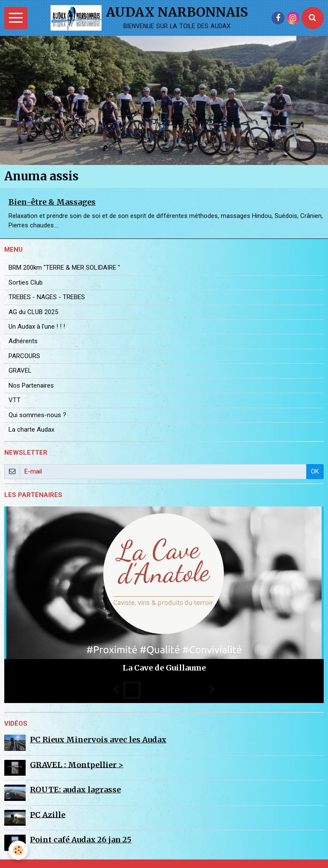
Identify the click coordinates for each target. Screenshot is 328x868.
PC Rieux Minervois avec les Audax (98, 740)
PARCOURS (24, 356)
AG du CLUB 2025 (33, 312)
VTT (15, 400)
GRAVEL (20, 371)
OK (315, 471)
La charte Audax (31, 430)
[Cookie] (18, 850)
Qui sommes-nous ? (37, 415)
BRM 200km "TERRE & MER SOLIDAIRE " (64, 268)
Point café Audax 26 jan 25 (81, 840)
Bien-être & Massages (52, 202)
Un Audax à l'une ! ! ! (37, 327)
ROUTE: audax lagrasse (75, 790)
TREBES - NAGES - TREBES (47, 297)
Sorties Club (26, 282)
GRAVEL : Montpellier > (77, 764)
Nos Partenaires (31, 385)
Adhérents (23, 341)
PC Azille (48, 814)
